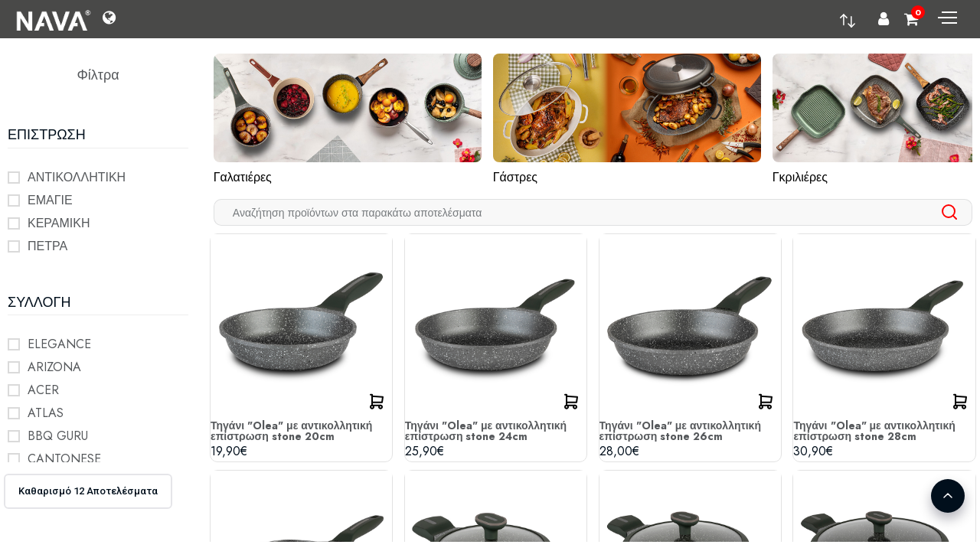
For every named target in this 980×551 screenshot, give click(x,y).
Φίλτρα (98, 75)
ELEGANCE (59, 344)
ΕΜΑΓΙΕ (50, 200)
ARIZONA (54, 367)
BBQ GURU (58, 436)
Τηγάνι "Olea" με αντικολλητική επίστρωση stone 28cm (874, 431)
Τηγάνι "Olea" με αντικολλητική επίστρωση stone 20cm (291, 431)
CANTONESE (64, 459)
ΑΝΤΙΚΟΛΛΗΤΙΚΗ (77, 177)
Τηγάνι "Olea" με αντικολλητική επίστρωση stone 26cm (680, 431)
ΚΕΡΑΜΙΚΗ (59, 223)
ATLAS (46, 413)
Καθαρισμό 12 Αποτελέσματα (88, 491)
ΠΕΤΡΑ (47, 246)
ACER (43, 390)
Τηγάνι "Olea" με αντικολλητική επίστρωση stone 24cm (486, 431)
